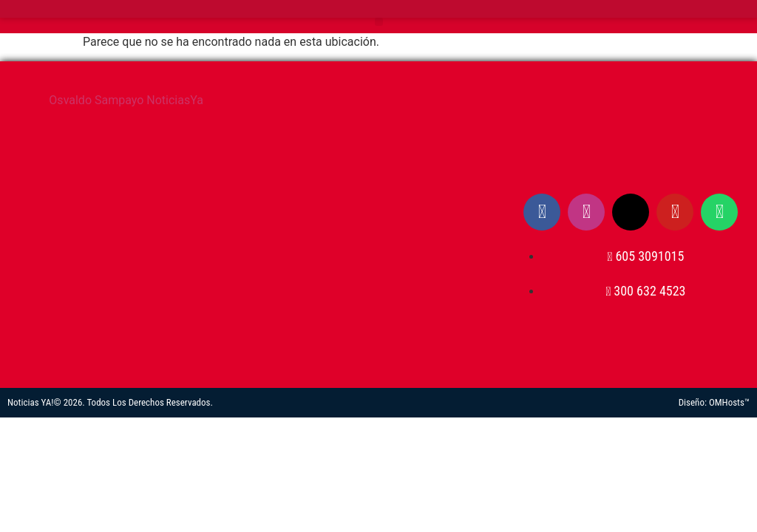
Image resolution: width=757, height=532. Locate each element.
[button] (379, 22)
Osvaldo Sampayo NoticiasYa (126, 100)
